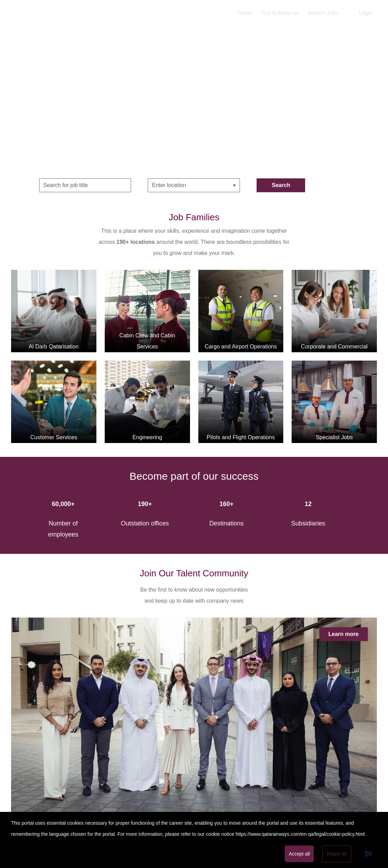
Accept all (299, 854)
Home (245, 13)
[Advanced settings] (368, 854)
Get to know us (280, 13)
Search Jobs (323, 13)
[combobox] (194, 185)
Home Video (194, 97)
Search (281, 185)
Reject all (337, 854)
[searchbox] (187, 185)
